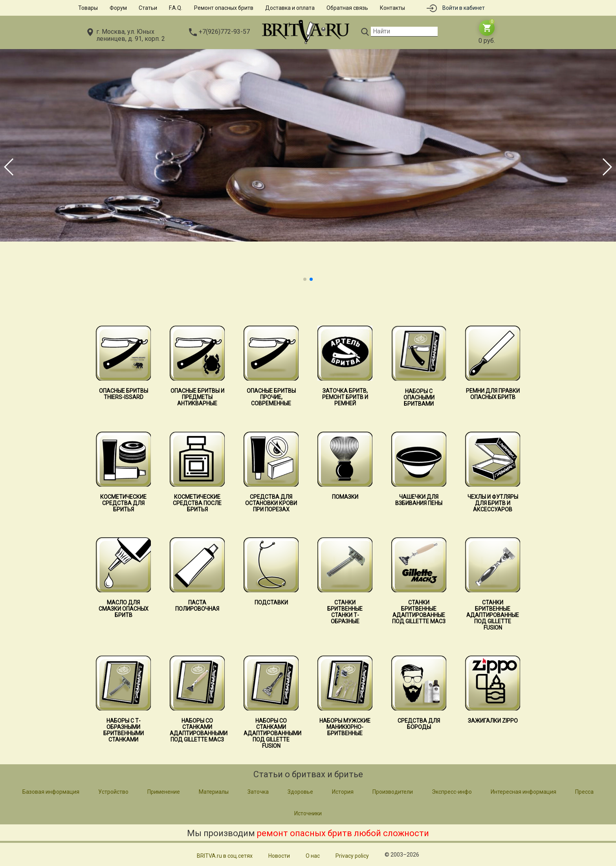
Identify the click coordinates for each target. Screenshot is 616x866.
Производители (393, 792)
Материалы (214, 792)
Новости (279, 856)
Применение (164, 792)
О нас (313, 856)
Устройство (113, 792)
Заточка (258, 792)
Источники (308, 813)
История (343, 792)
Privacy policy (352, 856)
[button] (305, 279)
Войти (464, 8)
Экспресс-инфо (452, 792)
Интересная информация (523, 792)
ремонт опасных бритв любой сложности (343, 833)
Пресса (584, 792)
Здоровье (300, 792)
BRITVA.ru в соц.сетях (225, 856)
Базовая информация (51, 792)
